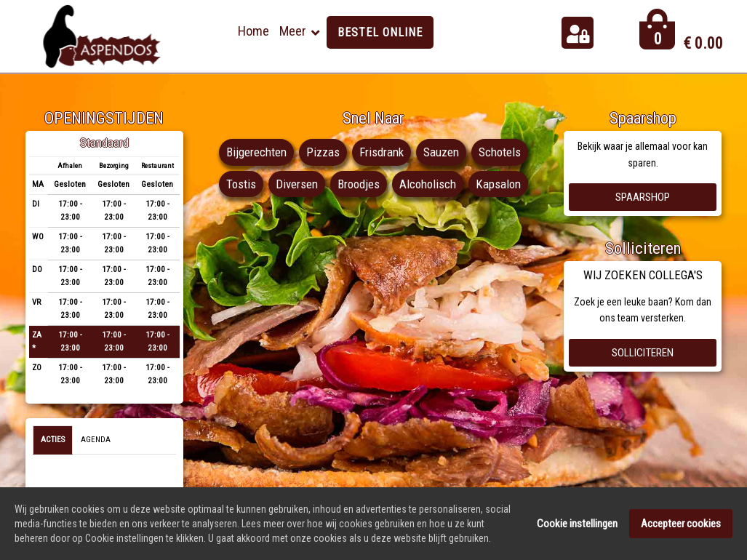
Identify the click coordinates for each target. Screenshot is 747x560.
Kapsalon (498, 184)
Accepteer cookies (681, 524)
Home (253, 31)
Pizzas (323, 152)
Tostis (241, 184)
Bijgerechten (256, 152)
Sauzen (441, 152)
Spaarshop (643, 197)
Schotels (500, 152)
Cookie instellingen (577, 524)
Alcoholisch (428, 184)
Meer (293, 31)
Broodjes (359, 184)
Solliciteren (643, 353)
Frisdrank (382, 152)
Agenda (96, 440)
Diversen (297, 184)
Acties (53, 440)
